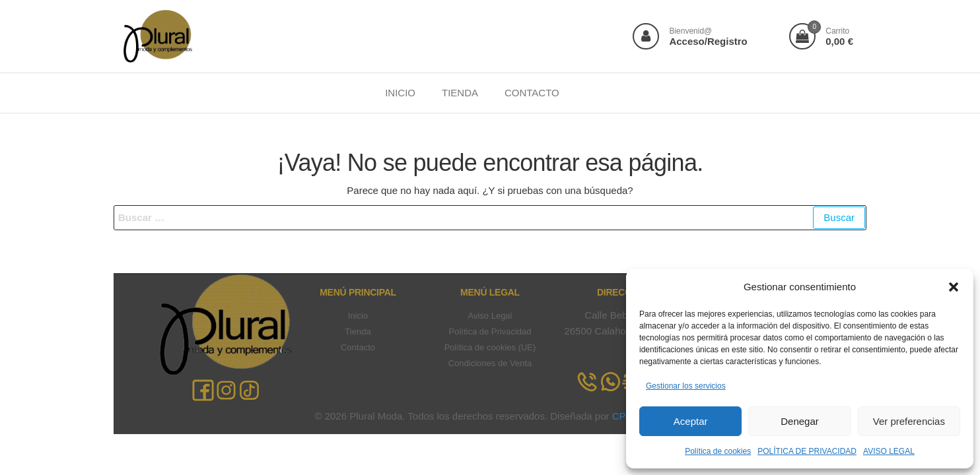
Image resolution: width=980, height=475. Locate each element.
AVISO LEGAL (889, 451)
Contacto (358, 347)
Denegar (800, 421)
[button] (954, 287)
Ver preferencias (909, 421)
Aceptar (691, 421)
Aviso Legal (490, 316)
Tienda (358, 332)
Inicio (358, 316)
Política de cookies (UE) (490, 347)
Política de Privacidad (490, 332)
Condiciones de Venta (490, 363)
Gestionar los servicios (686, 386)
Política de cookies (718, 451)
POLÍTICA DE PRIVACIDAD (807, 451)
